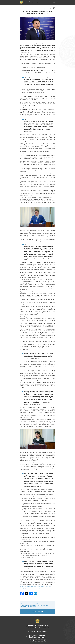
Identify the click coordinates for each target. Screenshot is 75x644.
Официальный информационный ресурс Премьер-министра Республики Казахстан (37, 623)
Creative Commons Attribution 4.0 (37, 638)
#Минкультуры (24, 588)
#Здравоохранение (38, 587)
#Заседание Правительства (27, 587)
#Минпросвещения (32, 588)
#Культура (46, 587)
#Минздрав (51, 587)
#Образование (41, 588)
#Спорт (47, 588)
